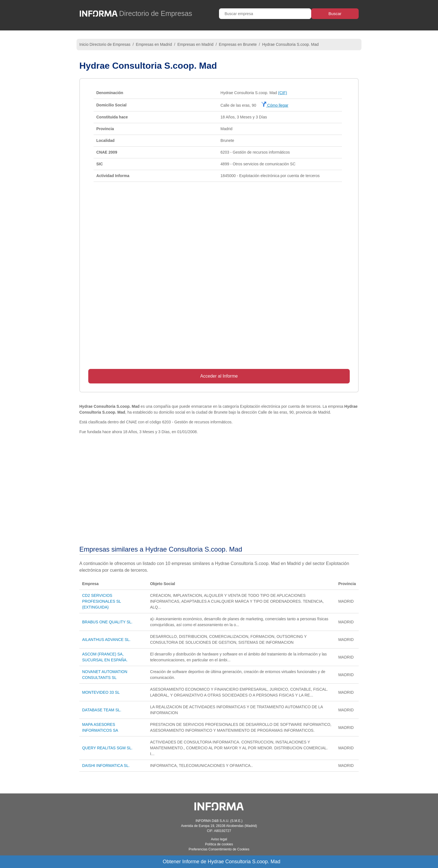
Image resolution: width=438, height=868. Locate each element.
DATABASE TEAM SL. (102, 710)
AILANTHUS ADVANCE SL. (106, 640)
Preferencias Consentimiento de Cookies (219, 849)
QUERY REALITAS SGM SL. (107, 748)
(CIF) (283, 93)
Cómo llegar (275, 105)
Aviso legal (219, 839)
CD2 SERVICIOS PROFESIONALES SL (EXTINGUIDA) (102, 601)
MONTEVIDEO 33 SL (101, 692)
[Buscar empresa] (265, 14)
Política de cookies (219, 844)
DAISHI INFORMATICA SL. (106, 766)
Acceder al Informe (219, 376)
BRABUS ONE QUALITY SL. (107, 622)
